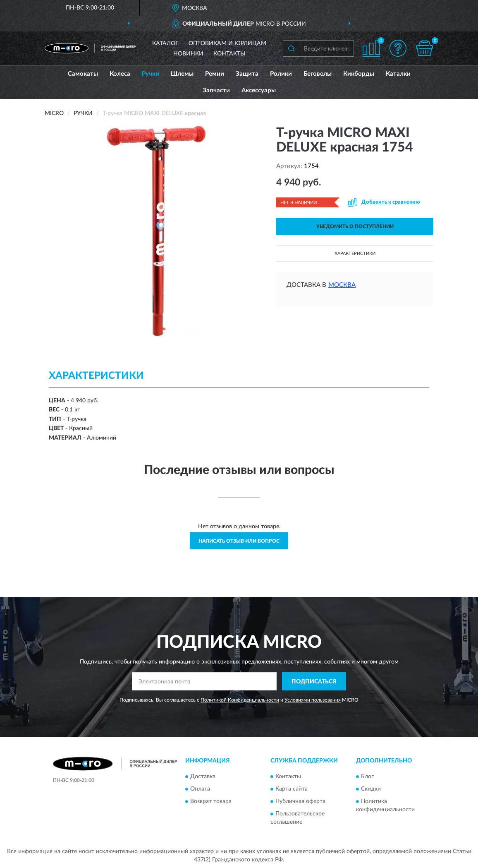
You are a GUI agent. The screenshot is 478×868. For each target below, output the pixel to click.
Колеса (120, 74)
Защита (247, 74)
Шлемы (182, 74)
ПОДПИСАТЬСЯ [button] (314, 682)
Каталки (398, 74)
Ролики (281, 74)
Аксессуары (259, 90)
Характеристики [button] (355, 254)
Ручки (151, 74)
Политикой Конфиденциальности (240, 700)
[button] (398, 48)
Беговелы (318, 74)
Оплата (200, 789)
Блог (367, 777)
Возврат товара (211, 801)
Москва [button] (342, 285)
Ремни (215, 74)
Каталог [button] (165, 43)
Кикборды (359, 74)
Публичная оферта (300, 801)
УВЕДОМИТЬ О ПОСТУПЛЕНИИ (355, 226)
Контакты (229, 54)
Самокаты (83, 74)
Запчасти (216, 90)
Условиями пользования (313, 700)
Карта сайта (292, 789)
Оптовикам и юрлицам (227, 43)
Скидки (371, 789)
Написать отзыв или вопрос (239, 541)
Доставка (203, 777)
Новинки (188, 54)
